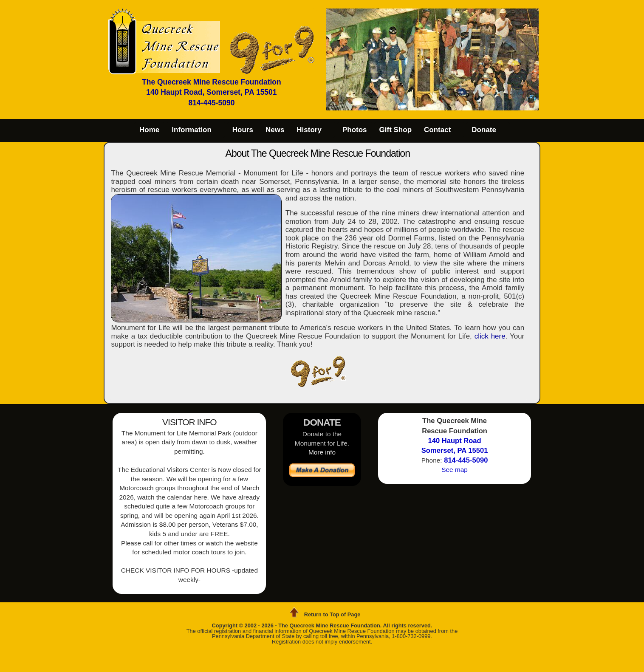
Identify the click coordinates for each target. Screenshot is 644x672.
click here (490, 336)
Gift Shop (395, 130)
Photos (355, 130)
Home (149, 130)
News (275, 130)
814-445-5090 (211, 103)
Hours (243, 130)
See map (455, 470)
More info (322, 452)
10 (470, 106)
